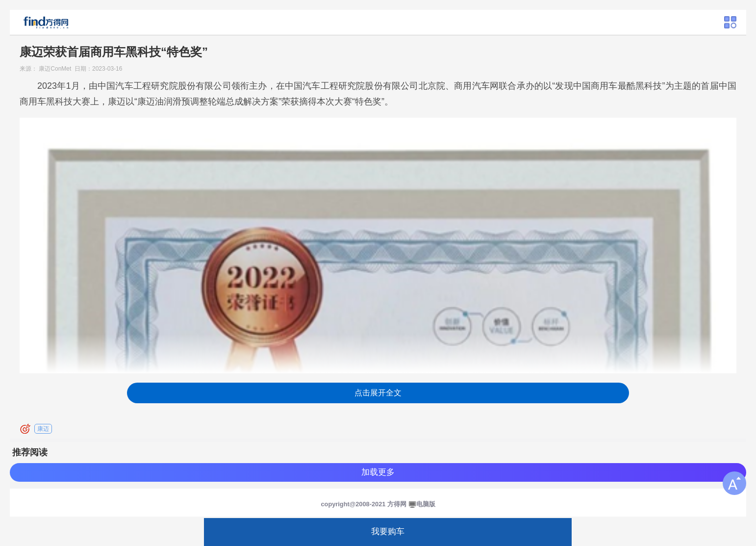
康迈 (43, 429)
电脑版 (426, 504)
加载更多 (378, 472)
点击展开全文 (378, 393)
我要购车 (388, 532)
